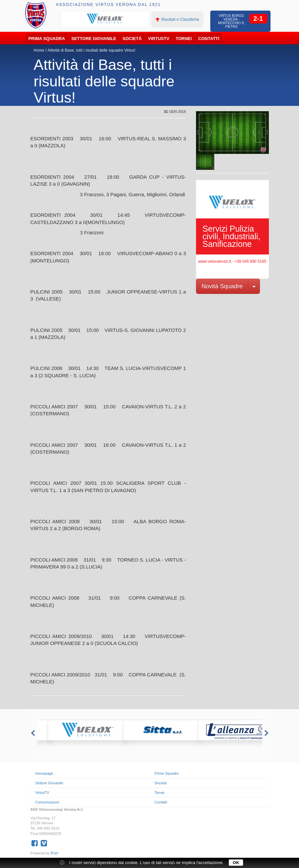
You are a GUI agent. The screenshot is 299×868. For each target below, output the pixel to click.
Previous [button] (32, 733)
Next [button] (267, 733)
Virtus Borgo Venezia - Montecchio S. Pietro (232, 21)
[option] (105, 19)
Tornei (184, 39)
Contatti (209, 39)
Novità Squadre (222, 286)
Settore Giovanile (94, 39)
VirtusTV (159, 39)
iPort (54, 853)
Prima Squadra (47, 39)
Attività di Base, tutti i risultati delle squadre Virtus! (92, 50)
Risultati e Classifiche (177, 20)
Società (132, 39)
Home (39, 50)
